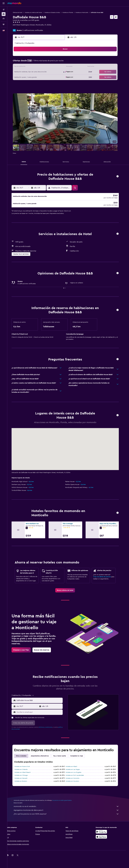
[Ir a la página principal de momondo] (14, 3)
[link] (68, 592)
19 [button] (61, 67)
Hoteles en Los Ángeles (76, 774)
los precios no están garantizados (65, 802)
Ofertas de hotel (21, 12)
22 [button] (41, 72)
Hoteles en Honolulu (75, 780)
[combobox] (42, 703)
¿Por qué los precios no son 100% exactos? (69, 816)
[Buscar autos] (4, 18)
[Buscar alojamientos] (4, 14)
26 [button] (61, 72)
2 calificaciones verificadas (36, 30)
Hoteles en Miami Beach (25, 774)
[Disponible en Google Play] (105, 834)
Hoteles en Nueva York (25, 769)
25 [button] (56, 72)
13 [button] (31, 67)
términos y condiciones (48, 729)
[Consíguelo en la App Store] (105, 839)
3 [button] (51, 57)
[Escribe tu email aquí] (42, 714)
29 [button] (41, 77)
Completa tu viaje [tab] (80, 758)
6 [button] (31, 62)
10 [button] (51, 62)
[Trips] (4, 24)
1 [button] (41, 57)
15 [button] (41, 67)
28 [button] (36, 77)
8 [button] (41, 62)
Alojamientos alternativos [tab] (43, 758)
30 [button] (46, 77)
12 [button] (61, 62)
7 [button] (36, 62)
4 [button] (56, 57)
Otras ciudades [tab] (24, 758)
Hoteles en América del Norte (36, 12)
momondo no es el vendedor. (69, 808)
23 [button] (46, 72)
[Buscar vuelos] (4, 10)
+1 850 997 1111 (21, 27)
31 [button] (51, 77)
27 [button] (31, 77)
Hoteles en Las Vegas (76, 772)
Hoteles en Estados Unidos (55, 12)
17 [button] (51, 67)
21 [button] (36, 72)
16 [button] (46, 67)
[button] (4, 3)
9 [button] (46, 62)
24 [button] (51, 72)
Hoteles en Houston (75, 783)
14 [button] (36, 67)
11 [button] (56, 62)
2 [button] (46, 57)
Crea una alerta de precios (105, 579)
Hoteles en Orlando (24, 772)
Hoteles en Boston (24, 783)
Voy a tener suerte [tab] (63, 758)
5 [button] (61, 57)
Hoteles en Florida (71, 12)
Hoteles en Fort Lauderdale (78, 777)
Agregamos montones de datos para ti (69, 812)
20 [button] (31, 72)
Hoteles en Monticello (85, 12)
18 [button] (56, 67)
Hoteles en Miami (74, 769)
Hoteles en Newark (24, 780)
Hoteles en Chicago (24, 777)
